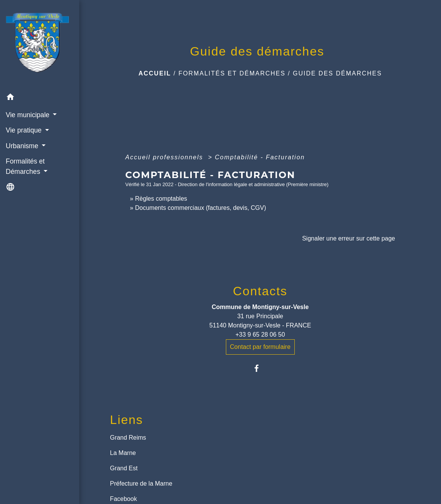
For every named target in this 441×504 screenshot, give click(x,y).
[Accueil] (40, 45)
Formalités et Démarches (232, 73)
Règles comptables (161, 199)
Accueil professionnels (165, 157)
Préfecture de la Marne (141, 484)
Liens (127, 420)
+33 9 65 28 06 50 (260, 335)
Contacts (260, 291)
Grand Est (124, 468)
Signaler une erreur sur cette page (349, 238)
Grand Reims (128, 438)
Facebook (123, 499)
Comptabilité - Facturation (260, 157)
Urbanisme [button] (23, 146)
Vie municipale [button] (29, 115)
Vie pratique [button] (24, 130)
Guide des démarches (337, 73)
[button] (40, 98)
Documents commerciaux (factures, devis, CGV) (201, 208)
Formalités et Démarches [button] (25, 166)
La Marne (123, 453)
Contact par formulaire (260, 347)
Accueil (155, 73)
